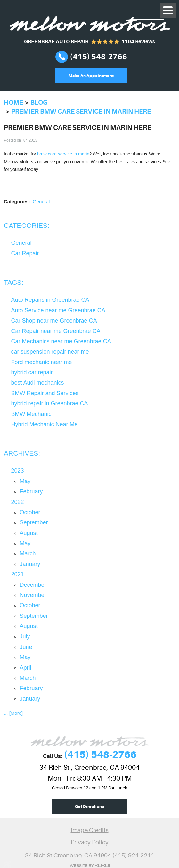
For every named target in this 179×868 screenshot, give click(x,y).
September (34, 522)
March (28, 553)
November (33, 595)
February (31, 491)
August (29, 533)
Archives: (22, 453)
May (25, 481)
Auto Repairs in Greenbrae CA (50, 300)
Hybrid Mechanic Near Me (45, 424)
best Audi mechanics (38, 383)
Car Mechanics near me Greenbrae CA (61, 341)
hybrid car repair (32, 372)
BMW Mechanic (31, 414)
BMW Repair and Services (45, 393)
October (30, 512)
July (25, 636)
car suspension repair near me (50, 352)
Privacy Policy (90, 842)
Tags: (14, 282)
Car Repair (25, 253)
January (30, 564)
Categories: (27, 225)
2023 (18, 471)
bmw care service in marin (63, 154)
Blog (39, 103)
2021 (18, 574)
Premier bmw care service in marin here (81, 111)
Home (13, 103)
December (33, 585)
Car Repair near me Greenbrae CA (56, 331)
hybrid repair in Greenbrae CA (50, 403)
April (26, 668)
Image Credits (90, 830)
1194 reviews (138, 42)
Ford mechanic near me (42, 362)
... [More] (13, 713)
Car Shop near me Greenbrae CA (54, 321)
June (26, 647)
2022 (18, 502)
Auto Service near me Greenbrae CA (58, 310)
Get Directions (89, 806)
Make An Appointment (91, 76)
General (41, 201)
